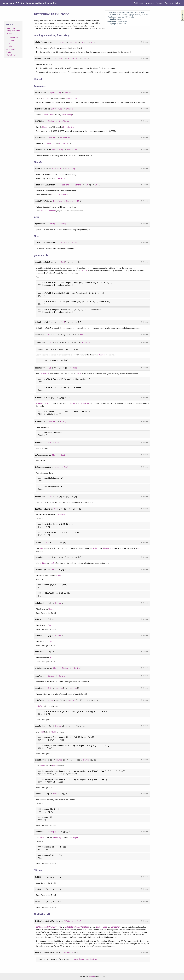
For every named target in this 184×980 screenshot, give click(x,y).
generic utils (11, 49)
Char (49, 443)
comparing (40, 342)
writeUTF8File (42, 201)
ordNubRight (41, 570)
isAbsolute (101, 927)
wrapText (39, 676)
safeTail (39, 619)
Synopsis (181, 10)
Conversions (13, 37)
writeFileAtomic (43, 58)
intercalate (41, 398)
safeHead (39, 603)
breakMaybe (40, 760)
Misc (10, 46)
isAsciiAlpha (41, 455)
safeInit (39, 652)
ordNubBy (39, 557)
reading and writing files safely (13, 30)
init (51, 658)
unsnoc (38, 794)
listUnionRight (42, 509)
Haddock (91, 976)
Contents (169, 3)
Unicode (9, 34)
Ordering (87, 342)
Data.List (84, 271)
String (74, 42)
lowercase (40, 422)
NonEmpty (52, 832)
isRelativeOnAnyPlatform (77, 927)
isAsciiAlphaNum (43, 467)
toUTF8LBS (40, 138)
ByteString (74, 58)
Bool (63, 262)
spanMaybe (40, 726)
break (42, 766)
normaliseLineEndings (46, 242)
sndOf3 (38, 889)
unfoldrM (39, 700)
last (51, 642)
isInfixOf (40, 368)
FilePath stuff (11, 55)
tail (51, 625)
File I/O (12, 40)
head (51, 609)
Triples (9, 52)
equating (39, 335)
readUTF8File (41, 169)
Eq (49, 335)
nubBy (53, 563)
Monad (51, 700)
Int (75, 150)
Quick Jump (139, 3)
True (79, 374)
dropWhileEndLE (42, 262)
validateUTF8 (41, 150)
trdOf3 (38, 902)
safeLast (39, 636)
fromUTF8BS (40, 93)
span (42, 732)
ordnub (140, 548)
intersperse (83, 403)
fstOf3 (38, 877)
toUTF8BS (39, 121)
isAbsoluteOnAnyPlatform (47, 921)
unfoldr (40, 706)
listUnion (40, 497)
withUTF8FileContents (46, 185)
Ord (51, 342)
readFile (61, 178)
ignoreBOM (40, 224)
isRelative (116, 927)
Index (177, 3)
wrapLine (39, 688)
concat (72, 403)
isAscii (39, 443)
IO (82, 42)
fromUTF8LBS (41, 109)
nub (41, 548)
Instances (150, 3)
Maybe (70, 150)
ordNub (38, 543)
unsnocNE (39, 832)
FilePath (61, 42)
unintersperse (42, 668)
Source (159, 3)
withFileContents (44, 42)
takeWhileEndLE (42, 322)
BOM (11, 43)
